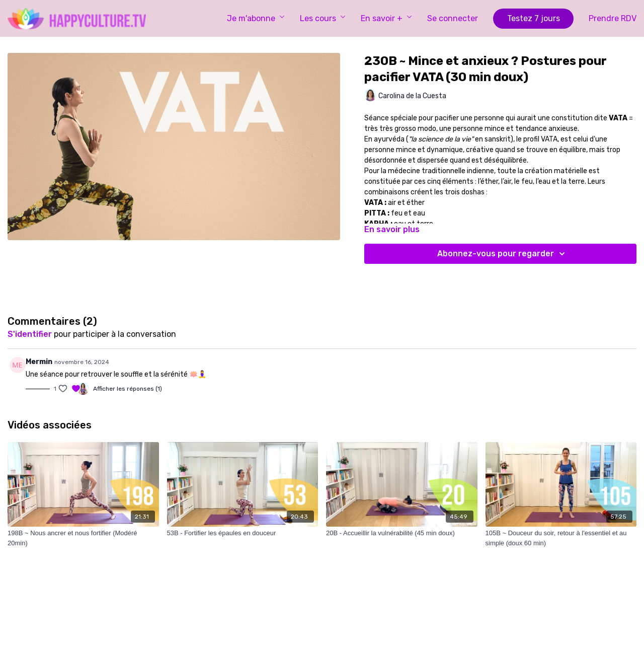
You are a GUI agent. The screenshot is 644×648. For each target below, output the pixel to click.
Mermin (39, 362)
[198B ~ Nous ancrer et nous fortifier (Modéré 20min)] (83, 538)
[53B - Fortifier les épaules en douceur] (243, 533)
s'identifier (30, 334)
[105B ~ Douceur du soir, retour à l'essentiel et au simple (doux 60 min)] (561, 538)
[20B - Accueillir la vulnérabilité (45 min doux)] (402, 533)
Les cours (323, 18)
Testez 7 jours (534, 18)
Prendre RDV (613, 18)
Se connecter (453, 18)
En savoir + (386, 18)
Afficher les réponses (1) (128, 389)
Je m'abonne (256, 18)
